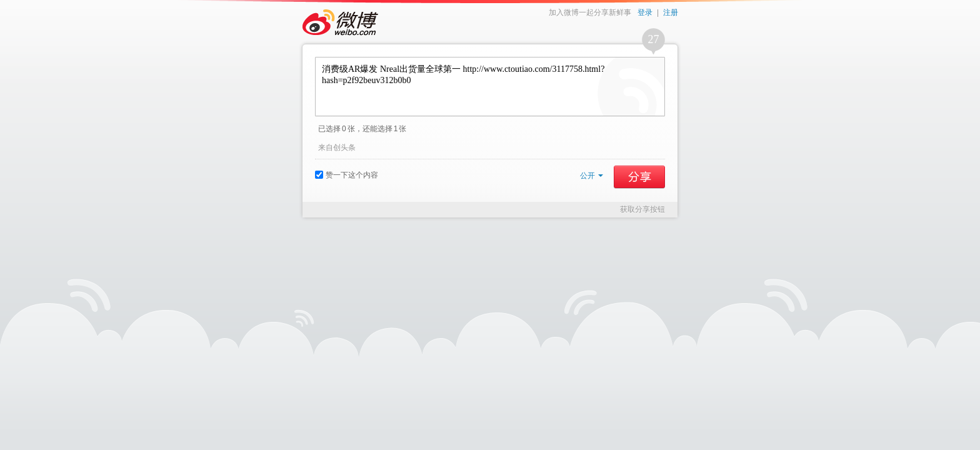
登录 (645, 12)
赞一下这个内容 (347, 175)
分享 (639, 177)
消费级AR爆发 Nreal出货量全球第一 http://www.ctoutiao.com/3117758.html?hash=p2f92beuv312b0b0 (490, 87)
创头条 (344, 147)
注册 (671, 12)
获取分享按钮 (642, 209)
